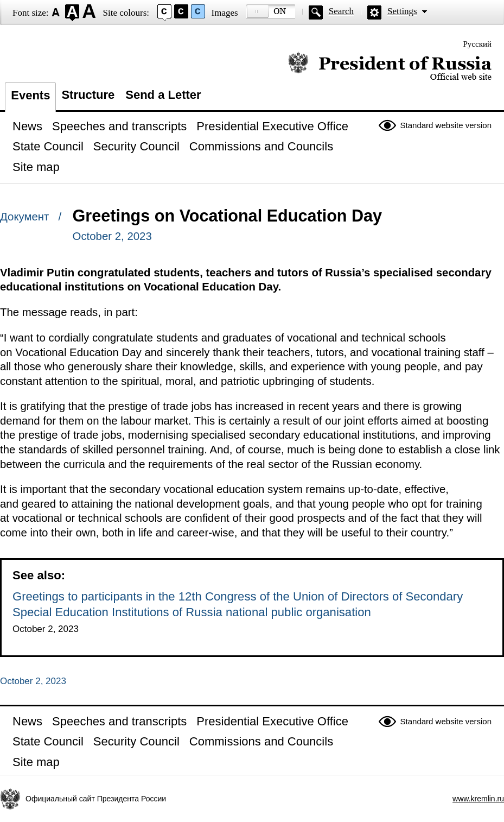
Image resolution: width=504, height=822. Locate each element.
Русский (478, 44)
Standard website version (446, 125)
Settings (402, 11)
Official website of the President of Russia (390, 67)
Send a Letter (163, 95)
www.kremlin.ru (478, 799)
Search (341, 11)
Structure (88, 95)
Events (30, 95)
